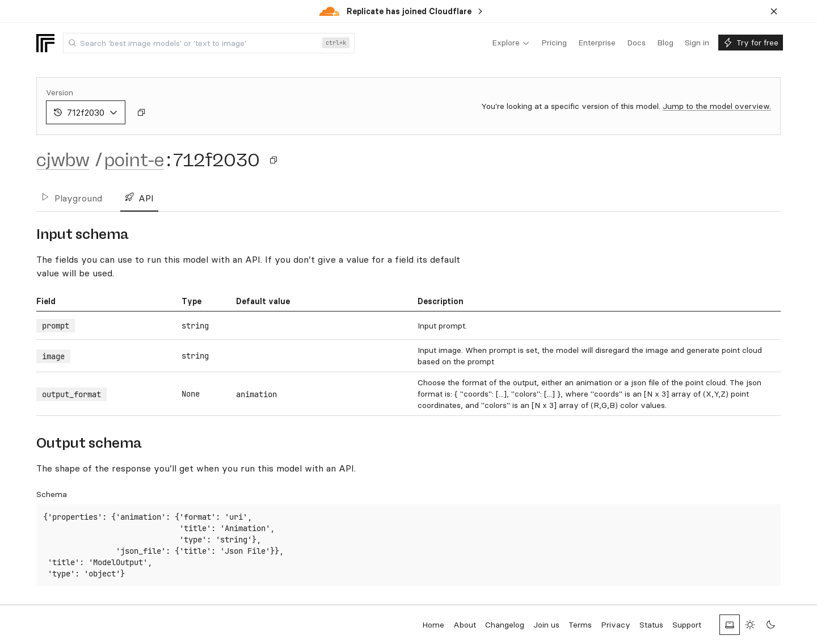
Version (60, 92)
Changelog (505, 625)
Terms (580, 625)
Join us (546, 625)
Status (651, 625)
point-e (134, 160)
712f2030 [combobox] (86, 112)
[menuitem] (511, 43)
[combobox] (209, 43)
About (465, 625)
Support (687, 625)
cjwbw (63, 160)
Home (433, 625)
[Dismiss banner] (774, 11)
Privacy (616, 625)
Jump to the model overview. (717, 106)
